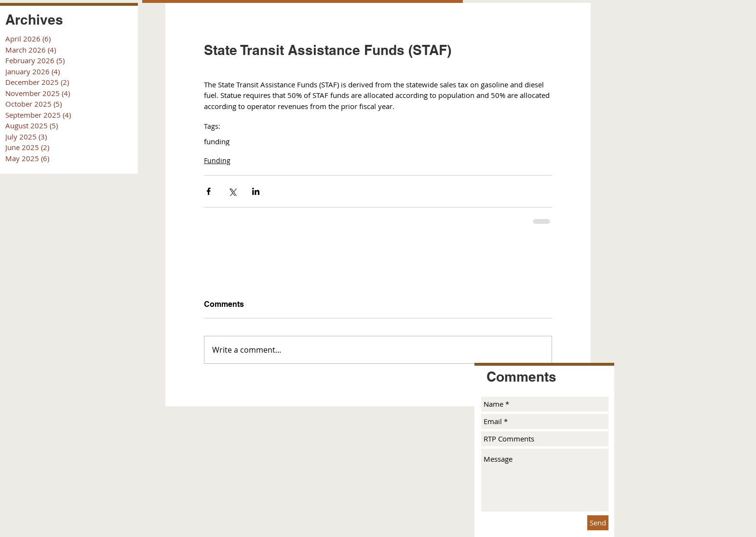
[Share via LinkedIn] (256, 191)
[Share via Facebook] (209, 191)
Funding (217, 160)
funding (217, 141)
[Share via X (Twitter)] (232, 191)
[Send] (598, 523)
